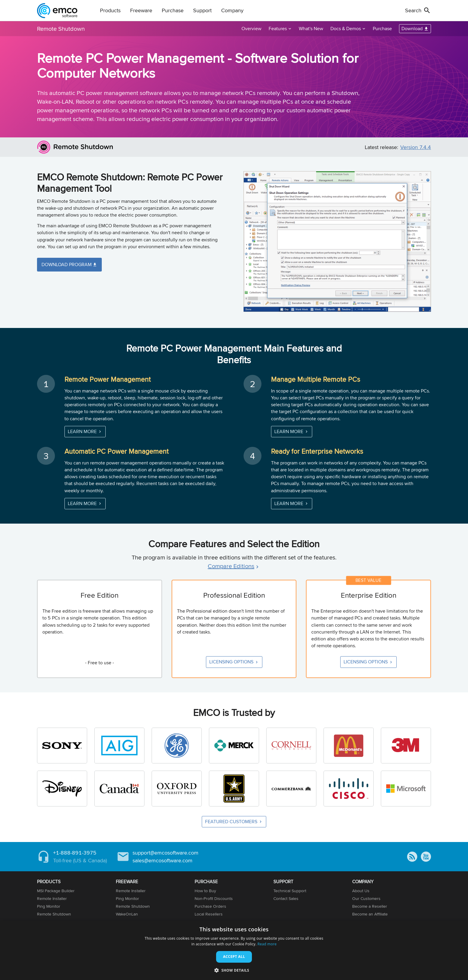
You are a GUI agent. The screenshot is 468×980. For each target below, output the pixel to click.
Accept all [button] (234, 957)
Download (412, 29)
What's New (311, 29)
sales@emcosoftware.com (163, 860)
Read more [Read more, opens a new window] (267, 944)
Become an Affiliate (370, 914)
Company (232, 10)
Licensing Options (231, 662)
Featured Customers (231, 822)
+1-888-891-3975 (75, 853)
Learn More (82, 431)
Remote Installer (52, 898)
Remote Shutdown (61, 29)
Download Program (67, 264)
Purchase (173, 10)
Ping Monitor (49, 906)
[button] (234, 970)
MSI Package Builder (56, 891)
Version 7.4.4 (416, 147)
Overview (251, 29)
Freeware (141, 10)
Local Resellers (209, 914)
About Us (361, 891)
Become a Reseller (370, 906)
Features (278, 29)
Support (202, 10)
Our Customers (366, 898)
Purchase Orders (210, 906)
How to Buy (205, 891)
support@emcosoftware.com (166, 853)
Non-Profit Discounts (214, 898)
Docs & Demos (346, 29)
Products (110, 10)
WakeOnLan (127, 914)
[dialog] (234, 950)
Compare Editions (231, 566)
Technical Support (290, 891)
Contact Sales (286, 898)
